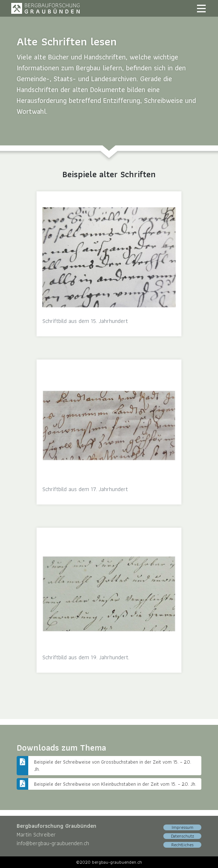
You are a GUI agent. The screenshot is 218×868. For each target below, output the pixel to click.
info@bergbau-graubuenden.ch (53, 843)
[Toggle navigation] (201, 8)
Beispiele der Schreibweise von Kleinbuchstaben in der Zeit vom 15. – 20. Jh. (115, 784)
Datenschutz (183, 836)
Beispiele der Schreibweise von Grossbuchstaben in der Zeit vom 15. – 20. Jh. (113, 765)
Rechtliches (182, 845)
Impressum (183, 827)
